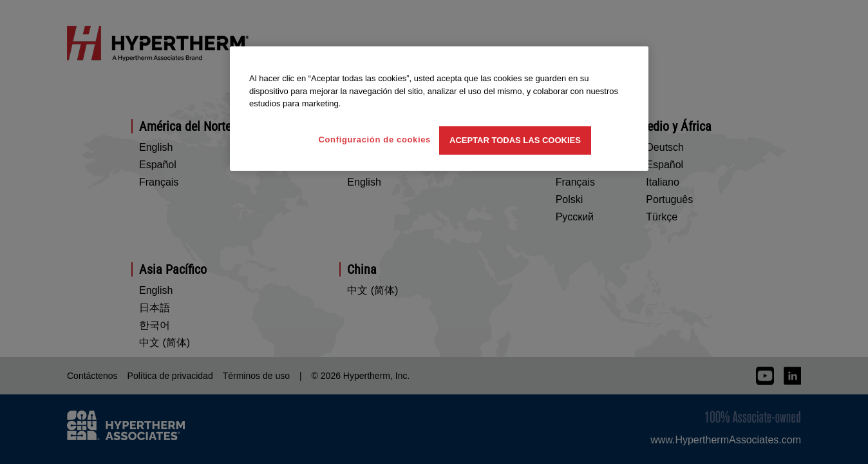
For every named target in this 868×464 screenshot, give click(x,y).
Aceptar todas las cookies (515, 140)
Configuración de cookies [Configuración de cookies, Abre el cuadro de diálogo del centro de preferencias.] (374, 140)
